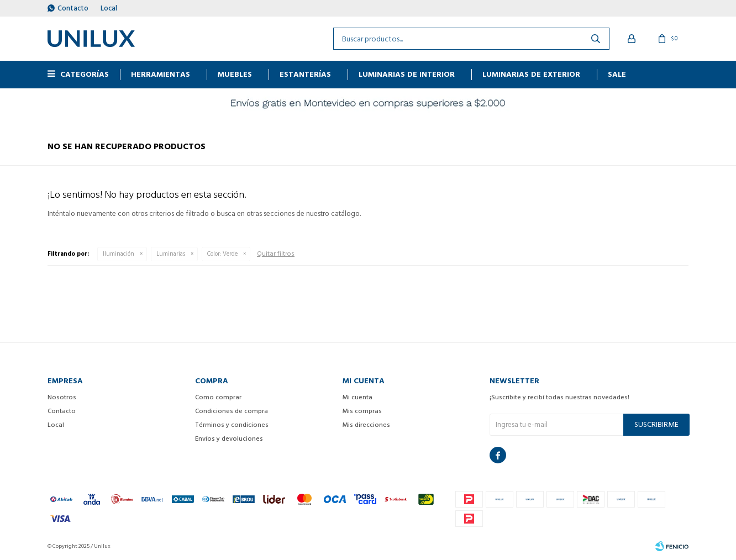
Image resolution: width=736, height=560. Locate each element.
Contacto (73, 8)
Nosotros (62, 397)
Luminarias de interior (407, 74)
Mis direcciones (366, 425)
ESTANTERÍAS (305, 74)
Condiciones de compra (232, 411)
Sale (617, 74)
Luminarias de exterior (531, 74)
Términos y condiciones (232, 425)
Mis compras (362, 411)
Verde (222, 254)
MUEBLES (235, 74)
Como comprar (218, 397)
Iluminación (119, 254)
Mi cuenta (358, 397)
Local (109, 8)
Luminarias (171, 254)
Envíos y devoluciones (229, 439)
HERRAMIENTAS (161, 74)
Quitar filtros (276, 254)
